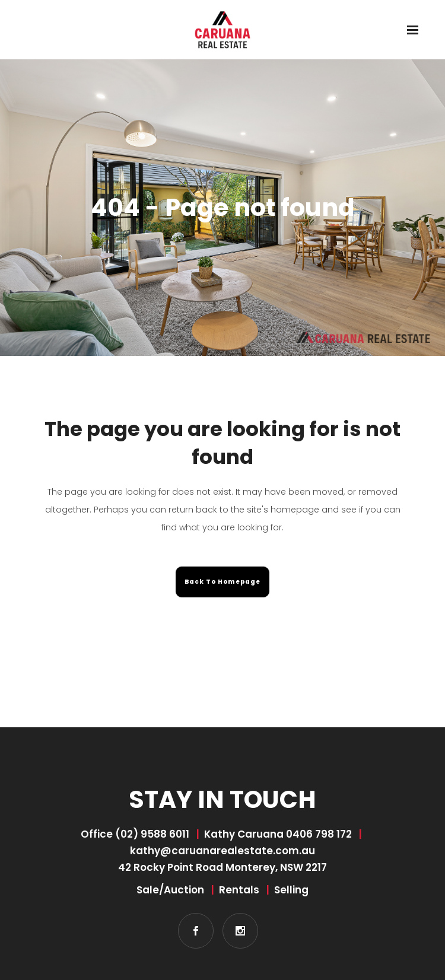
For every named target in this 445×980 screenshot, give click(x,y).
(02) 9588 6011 (152, 834)
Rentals (239, 890)
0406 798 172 (319, 834)
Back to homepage (223, 582)
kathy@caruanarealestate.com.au (223, 851)
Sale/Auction (170, 890)
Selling (291, 890)
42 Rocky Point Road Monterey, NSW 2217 (223, 867)
